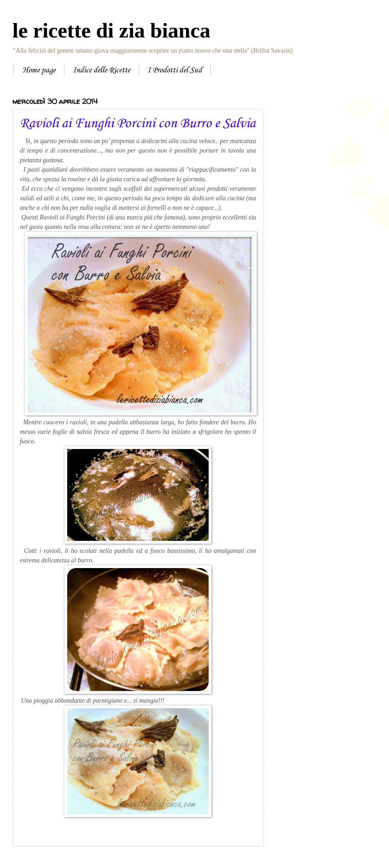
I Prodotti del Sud (175, 70)
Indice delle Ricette (101, 70)
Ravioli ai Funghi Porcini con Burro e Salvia (138, 124)
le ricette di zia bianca (111, 30)
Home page (39, 70)
